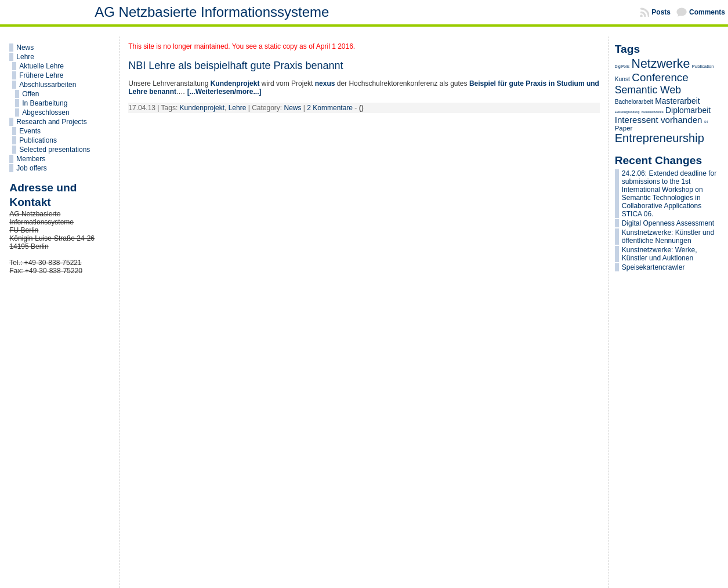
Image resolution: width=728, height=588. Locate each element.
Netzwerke (661, 64)
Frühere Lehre (41, 75)
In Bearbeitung (45, 103)
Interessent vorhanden (659, 120)
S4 (706, 122)
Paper (624, 128)
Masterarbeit (677, 101)
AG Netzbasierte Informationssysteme (212, 12)
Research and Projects (51, 122)
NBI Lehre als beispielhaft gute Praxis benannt (236, 66)
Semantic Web (648, 90)
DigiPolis (622, 66)
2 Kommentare (330, 108)
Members (31, 159)
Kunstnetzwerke (653, 112)
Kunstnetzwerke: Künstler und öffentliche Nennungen (668, 237)
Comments (707, 12)
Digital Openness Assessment (668, 223)
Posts (661, 12)
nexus (325, 84)
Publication (703, 66)
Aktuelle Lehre (41, 66)
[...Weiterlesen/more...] (224, 92)
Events (30, 131)
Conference (660, 77)
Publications (38, 140)
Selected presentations (55, 150)
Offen (30, 94)
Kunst (622, 79)
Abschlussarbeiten (48, 85)
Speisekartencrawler (653, 267)
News (25, 48)
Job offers (31, 168)
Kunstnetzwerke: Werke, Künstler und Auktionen (660, 254)
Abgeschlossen (46, 112)
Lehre (25, 57)
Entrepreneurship (660, 138)
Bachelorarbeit (634, 102)
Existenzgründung (627, 112)
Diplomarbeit (688, 110)
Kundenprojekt (235, 84)
